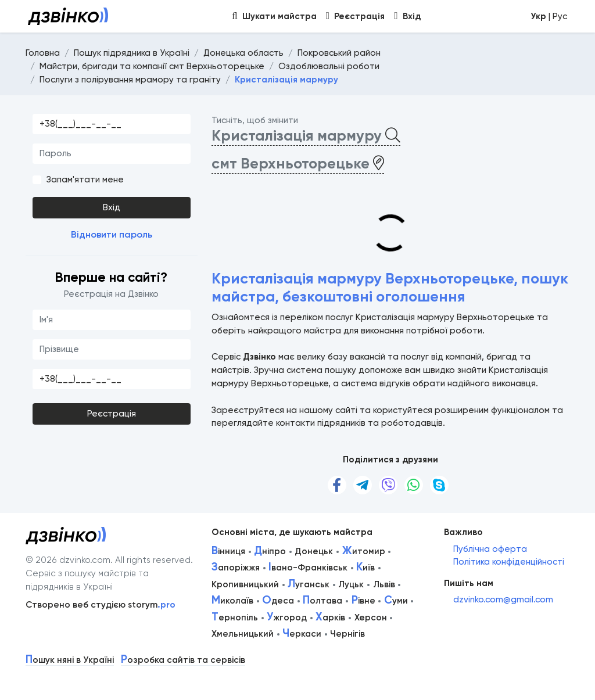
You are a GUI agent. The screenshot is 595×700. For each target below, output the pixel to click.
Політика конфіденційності (509, 562)
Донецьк (314, 551)
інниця (228, 551)
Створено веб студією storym (101, 605)
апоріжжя (236, 568)
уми (396, 601)
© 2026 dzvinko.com (68, 560)
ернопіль (235, 618)
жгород (287, 618)
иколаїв (232, 601)
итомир (364, 551)
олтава (322, 601)
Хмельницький (243, 634)
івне (363, 601)
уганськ (309, 584)
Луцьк (351, 584)
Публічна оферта (490, 549)
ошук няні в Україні (70, 660)
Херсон (371, 618)
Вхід (112, 207)
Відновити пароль (112, 234)
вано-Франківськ (308, 568)
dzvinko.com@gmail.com (503, 600)
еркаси (302, 634)
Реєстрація (112, 414)
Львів (384, 584)
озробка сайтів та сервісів (183, 660)
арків (330, 618)
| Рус (549, 16)
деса (278, 601)
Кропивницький (245, 584)
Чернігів (347, 634)
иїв (365, 568)
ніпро (270, 551)
